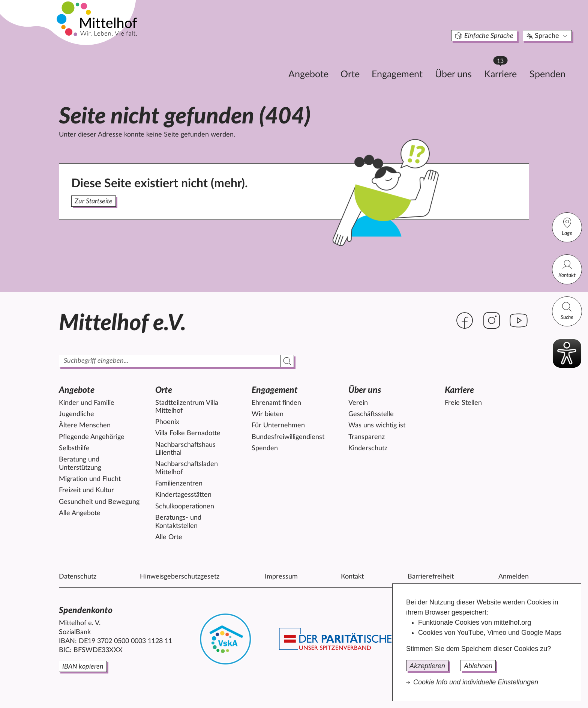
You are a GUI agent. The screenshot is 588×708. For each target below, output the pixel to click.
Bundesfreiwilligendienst (288, 437)
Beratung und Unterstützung (80, 464)
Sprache (505, 24)
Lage (567, 226)
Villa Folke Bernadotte (188, 433)
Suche (567, 310)
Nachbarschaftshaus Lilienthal (185, 449)
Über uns (411, 62)
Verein (358, 403)
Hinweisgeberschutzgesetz (180, 577)
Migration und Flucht (90, 479)
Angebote (266, 62)
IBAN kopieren (83, 667)
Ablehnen (478, 666)
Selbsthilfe (74, 448)
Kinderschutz (368, 448)
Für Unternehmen (278, 425)
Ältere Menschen (85, 425)
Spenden (505, 62)
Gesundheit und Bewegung (99, 502)
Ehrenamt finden (276, 403)
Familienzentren (179, 484)
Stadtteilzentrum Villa (187, 407)
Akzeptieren (427, 666)
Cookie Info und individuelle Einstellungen (476, 682)
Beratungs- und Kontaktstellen (178, 522)
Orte (308, 62)
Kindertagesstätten (183, 495)
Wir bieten (268, 414)
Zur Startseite (94, 201)
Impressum (281, 577)
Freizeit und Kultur (86, 490)
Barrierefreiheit (431, 577)
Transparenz (367, 437)
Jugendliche (76, 414)
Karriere (462, 60)
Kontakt (567, 268)
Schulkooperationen (185, 507)
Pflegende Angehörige (92, 437)
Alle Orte (169, 537)
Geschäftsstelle (371, 414)
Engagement (355, 62)
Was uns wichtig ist (377, 425)
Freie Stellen (463, 403)
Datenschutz (78, 577)
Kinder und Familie (87, 403)
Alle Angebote (80, 513)
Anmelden (514, 577)
